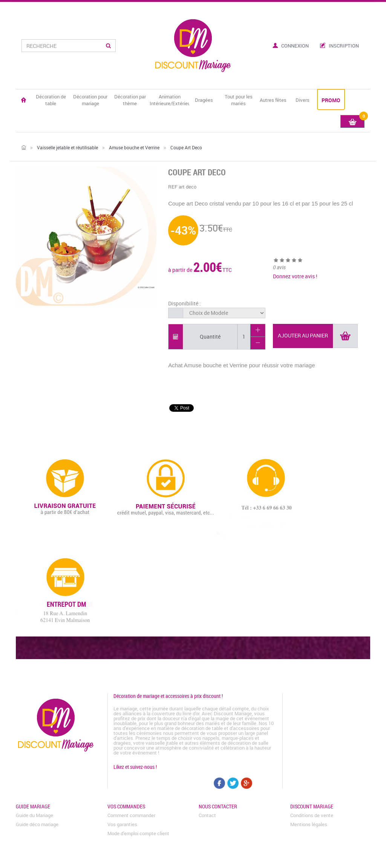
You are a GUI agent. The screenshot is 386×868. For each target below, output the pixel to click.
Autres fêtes (273, 100)
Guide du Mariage (34, 815)
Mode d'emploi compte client (138, 833)
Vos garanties (122, 824)
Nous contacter (218, 806)
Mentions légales (309, 824)
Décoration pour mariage (90, 100)
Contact (207, 815)
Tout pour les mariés (239, 100)
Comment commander (131, 815)
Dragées (204, 100)
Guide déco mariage (37, 824)
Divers (303, 100)
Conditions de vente (312, 815)
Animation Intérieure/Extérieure (169, 100)
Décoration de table (51, 100)
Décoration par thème (130, 100)
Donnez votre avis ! (295, 276)
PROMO (331, 100)
